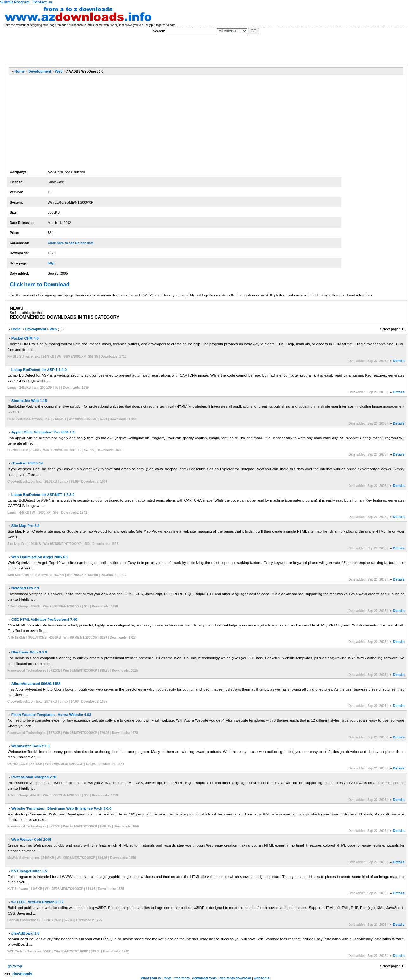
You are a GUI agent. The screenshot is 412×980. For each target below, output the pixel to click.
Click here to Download (40, 285)
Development (40, 71)
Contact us (42, 2)
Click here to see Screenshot (71, 243)
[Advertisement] (120, 49)
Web (59, 71)
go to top (15, 966)
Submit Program (15, 2)
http (51, 263)
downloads (22, 974)
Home (20, 71)
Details (399, 361)
